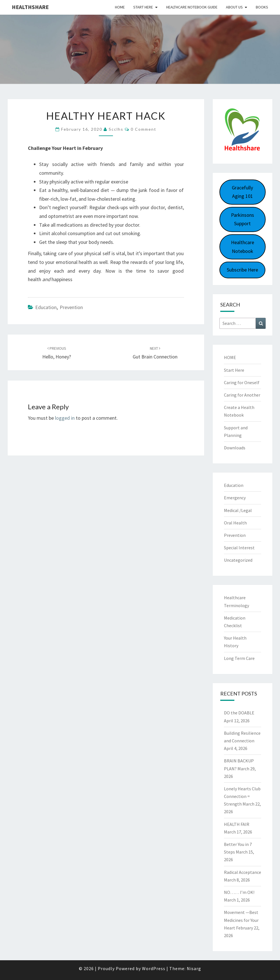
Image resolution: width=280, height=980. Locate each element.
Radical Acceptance (243, 872)
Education (46, 307)
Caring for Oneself (242, 382)
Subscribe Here (242, 270)
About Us (234, 7)
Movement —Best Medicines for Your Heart (241, 920)
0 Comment (144, 129)
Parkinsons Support (243, 219)
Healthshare (30, 7)
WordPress (154, 968)
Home (120, 7)
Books (262, 7)
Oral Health (235, 523)
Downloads (235, 448)
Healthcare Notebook (243, 247)
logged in (65, 418)
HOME (230, 357)
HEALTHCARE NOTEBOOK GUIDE (192, 7)
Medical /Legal (238, 510)
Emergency (235, 498)
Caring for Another (242, 395)
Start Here (143, 7)
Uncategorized (238, 560)
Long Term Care (239, 658)
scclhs (116, 129)
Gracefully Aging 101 (242, 192)
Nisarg (194, 968)
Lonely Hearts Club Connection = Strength (242, 796)
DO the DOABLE (239, 713)
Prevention (71, 307)
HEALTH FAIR (237, 824)
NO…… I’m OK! (239, 892)
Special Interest (239, 548)
